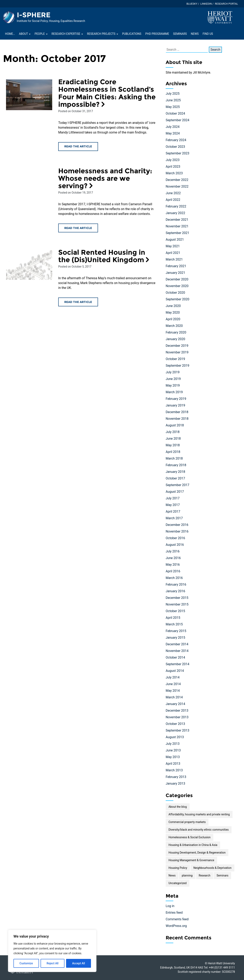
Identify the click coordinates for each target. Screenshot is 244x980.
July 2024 (173, 127)
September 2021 (178, 233)
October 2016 (175, 538)
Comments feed (177, 919)
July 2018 (173, 432)
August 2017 (175, 492)
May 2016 (173, 565)
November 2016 (177, 531)
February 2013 (176, 777)
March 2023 (174, 173)
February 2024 (176, 140)
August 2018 (175, 425)
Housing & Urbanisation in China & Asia (193, 845)
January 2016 (175, 591)
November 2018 (177, 419)
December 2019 (177, 346)
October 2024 (175, 113)
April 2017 (173, 512)
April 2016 (173, 571)
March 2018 (174, 458)
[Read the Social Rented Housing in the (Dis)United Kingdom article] (29, 265)
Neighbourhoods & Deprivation (212, 868)
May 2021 (173, 246)
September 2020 (178, 299)
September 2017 (178, 485)
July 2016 (173, 551)
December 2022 (177, 180)
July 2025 (173, 94)
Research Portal (226, 4)
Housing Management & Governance (191, 860)
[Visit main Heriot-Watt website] (220, 17)
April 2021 (173, 253)
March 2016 (174, 578)
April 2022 (173, 200)
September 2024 (178, 120)
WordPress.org (176, 926)
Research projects (103, 34)
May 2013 (173, 757)
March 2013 (174, 770)
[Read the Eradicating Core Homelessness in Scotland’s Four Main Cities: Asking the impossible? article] (29, 95)
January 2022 (175, 213)
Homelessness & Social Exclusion (189, 837)
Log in (170, 906)
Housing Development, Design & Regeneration (197, 853)
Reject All (53, 963)
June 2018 (173, 439)
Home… (10, 34)
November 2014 (177, 651)
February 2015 (176, 631)
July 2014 (173, 677)
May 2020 (173, 312)
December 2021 (177, 220)
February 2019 (176, 399)
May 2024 (173, 133)
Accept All (79, 963)
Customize (26, 963)
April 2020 (173, 319)
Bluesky (192, 4)
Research (205, 875)
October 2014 (175, 657)
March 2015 (174, 624)
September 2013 (178, 730)
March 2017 (174, 518)
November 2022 (177, 186)
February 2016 (176, 584)
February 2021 (176, 266)
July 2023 (173, 160)
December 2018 (177, 412)
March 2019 (174, 392)
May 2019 (173, 385)
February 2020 (176, 332)
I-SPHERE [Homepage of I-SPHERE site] (34, 15)
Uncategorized (178, 883)
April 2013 (173, 764)
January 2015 (175, 638)
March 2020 (174, 326)
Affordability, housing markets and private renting (199, 814)
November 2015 (177, 604)
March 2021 (174, 259)
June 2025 (173, 100)
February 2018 (176, 465)
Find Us (208, 34)
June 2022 (173, 193)
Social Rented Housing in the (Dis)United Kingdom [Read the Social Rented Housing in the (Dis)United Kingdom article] (105, 256)
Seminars (180, 34)
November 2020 (177, 286)
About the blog (178, 807)
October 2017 (175, 478)
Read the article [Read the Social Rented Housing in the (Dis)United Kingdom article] (78, 302)
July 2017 (173, 498)
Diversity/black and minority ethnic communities (199, 830)
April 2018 (173, 452)
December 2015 (177, 598)
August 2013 (175, 737)
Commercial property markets (187, 822)
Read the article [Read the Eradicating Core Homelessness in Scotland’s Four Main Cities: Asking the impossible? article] (78, 146)
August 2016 (175, 545)
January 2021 (175, 273)
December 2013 (177, 711)
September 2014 (178, 664)
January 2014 (175, 704)
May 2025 (173, 107)
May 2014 (173, 691)
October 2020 (175, 293)
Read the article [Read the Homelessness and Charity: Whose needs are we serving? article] (78, 228)
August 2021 (175, 240)
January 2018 (175, 472)
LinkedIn (206, 4)
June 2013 (173, 750)
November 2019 (177, 352)
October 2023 (175, 147)
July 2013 (173, 744)
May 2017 (173, 505)
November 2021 (177, 226)
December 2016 (177, 525)
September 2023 (178, 153)
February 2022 (176, 206)
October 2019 (175, 359)
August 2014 (175, 671)
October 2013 (175, 724)
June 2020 (173, 306)
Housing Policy (178, 868)
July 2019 (173, 372)
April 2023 (173, 167)
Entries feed (174, 913)
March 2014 (174, 697)
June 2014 (173, 684)
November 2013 (177, 717)
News (195, 34)
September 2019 (178, 366)
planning (187, 875)
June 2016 (173, 558)
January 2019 (175, 405)
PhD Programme (157, 34)
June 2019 (173, 379)
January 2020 (175, 339)
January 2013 (175, 783)
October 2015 (175, 611)
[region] (52, 951)
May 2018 (173, 445)
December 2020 (177, 279)
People (41, 34)
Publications (132, 34)
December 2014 (177, 644)
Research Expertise (67, 34)
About (25, 34)
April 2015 (173, 618)
